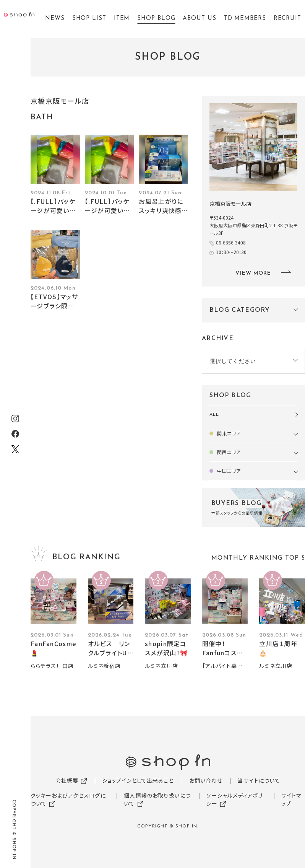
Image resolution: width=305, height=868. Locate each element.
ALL (214, 415)
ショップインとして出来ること (138, 780)
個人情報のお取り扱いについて (157, 799)
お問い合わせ (206, 780)
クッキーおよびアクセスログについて (68, 799)
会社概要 (67, 780)
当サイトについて (259, 780)
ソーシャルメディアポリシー (234, 799)
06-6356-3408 (231, 242)
